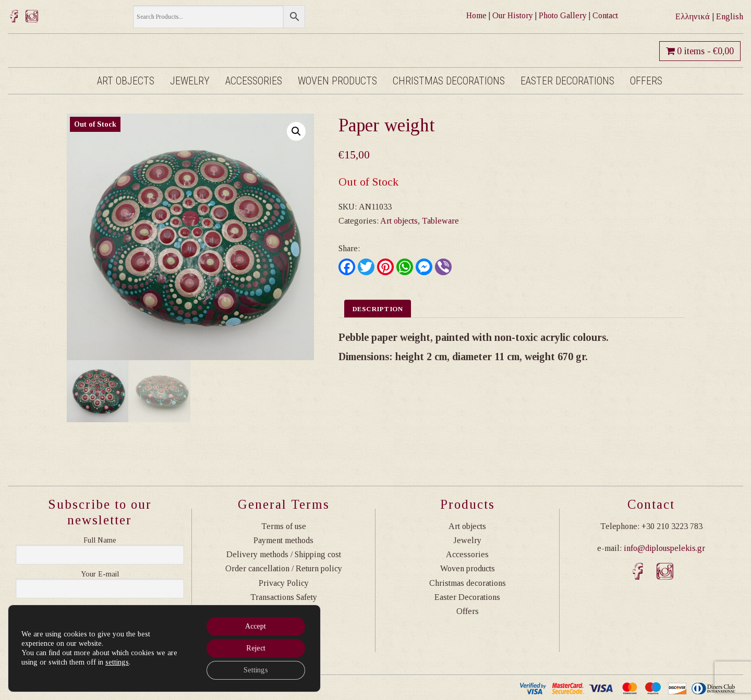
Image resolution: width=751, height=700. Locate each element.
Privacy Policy (284, 583)
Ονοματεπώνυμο (100, 541)
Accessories (254, 81)
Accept (256, 626)
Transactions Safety (284, 597)
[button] (296, 131)
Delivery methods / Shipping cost (284, 554)
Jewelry (190, 81)
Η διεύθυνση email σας (100, 574)
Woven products (337, 81)
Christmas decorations (449, 81)
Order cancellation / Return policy (284, 568)
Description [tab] (378, 309)
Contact (605, 15)
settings (117, 662)
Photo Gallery (563, 15)
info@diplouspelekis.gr (664, 548)
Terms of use (284, 526)
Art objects (126, 81)
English (730, 16)
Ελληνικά (693, 16)
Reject (256, 648)
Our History (513, 15)
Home (476, 15)
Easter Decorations (567, 81)
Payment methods (283, 540)
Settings (256, 670)
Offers (646, 81)
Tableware (440, 221)
